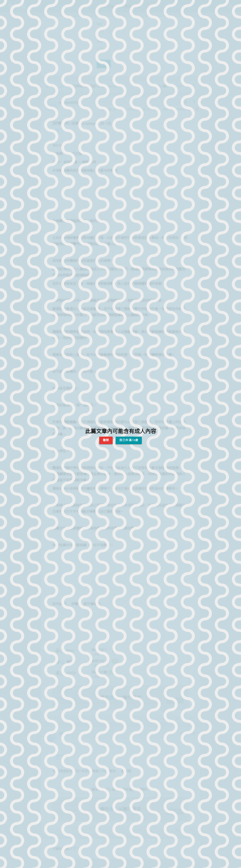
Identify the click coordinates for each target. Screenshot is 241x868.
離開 (106, 440)
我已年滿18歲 (129, 440)
